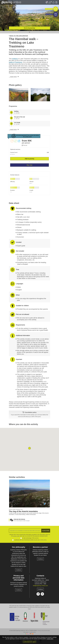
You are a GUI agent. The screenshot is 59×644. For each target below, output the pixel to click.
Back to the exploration (18, 36)
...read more (13, 77)
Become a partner (40, 547)
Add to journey (29, 159)
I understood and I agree (30, 642)
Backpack (56, 2)
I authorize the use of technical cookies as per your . (30, 540)
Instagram (42, 594)
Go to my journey (29, 28)
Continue (19, 570)
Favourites (53, 2)
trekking (15, 59)
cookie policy (43, 540)
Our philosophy (19, 547)
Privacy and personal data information (19, 578)
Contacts (40, 576)
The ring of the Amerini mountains (23, 511)
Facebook (38, 594)
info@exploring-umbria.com (40, 586)
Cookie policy (33, 632)
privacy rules (16, 536)
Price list (24, 145)
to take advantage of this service (31, 538)
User (50, 2)
